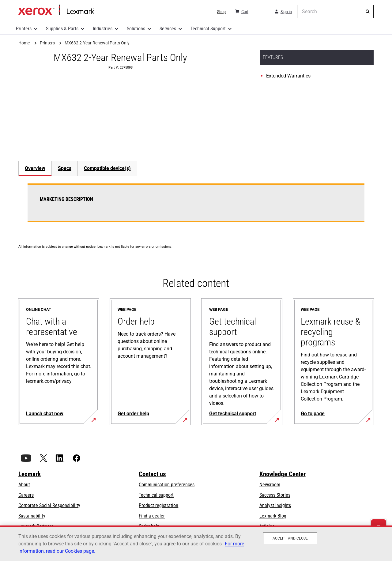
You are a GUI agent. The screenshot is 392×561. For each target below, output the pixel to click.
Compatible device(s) (107, 168)
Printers (24, 29)
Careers (26, 495)
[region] (196, 543)
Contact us (152, 474)
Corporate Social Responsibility (49, 505)
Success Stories (275, 495)
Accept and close (290, 538)
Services (168, 29)
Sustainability (32, 516)
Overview (35, 168)
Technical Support (208, 29)
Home (56, 10)
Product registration (158, 505)
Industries (103, 29)
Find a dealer (152, 516)
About (24, 485)
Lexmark (30, 474)
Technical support (156, 495)
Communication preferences (167, 485)
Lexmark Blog (273, 516)
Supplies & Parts (62, 29)
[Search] (367, 12)
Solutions (136, 29)
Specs (65, 168)
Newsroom (270, 485)
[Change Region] (261, 12)
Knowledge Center (283, 474)
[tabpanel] (196, 206)
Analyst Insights (275, 505)
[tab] (35, 168)
